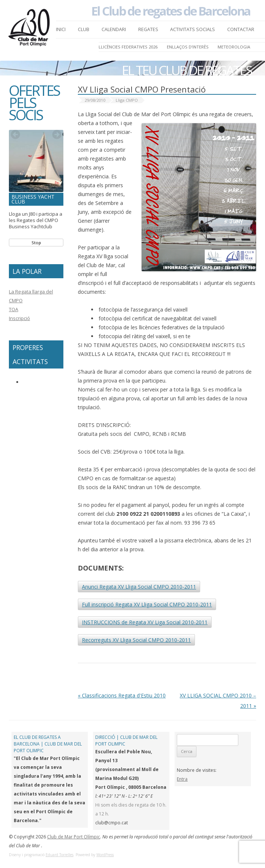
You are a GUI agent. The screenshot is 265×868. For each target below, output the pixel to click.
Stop (36, 243)
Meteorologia (234, 47)
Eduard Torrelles (59, 855)
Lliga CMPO (127, 100)
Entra (182, 779)
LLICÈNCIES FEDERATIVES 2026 (128, 47)
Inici (61, 29)
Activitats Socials (193, 29)
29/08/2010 (95, 100)
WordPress (105, 855)
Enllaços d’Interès (188, 47)
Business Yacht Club (33, 199)
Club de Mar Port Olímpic (74, 837)
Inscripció (19, 318)
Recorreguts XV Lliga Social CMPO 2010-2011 (136, 640)
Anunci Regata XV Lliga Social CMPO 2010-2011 (139, 587)
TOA (14, 309)
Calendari (114, 29)
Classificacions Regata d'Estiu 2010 (122, 695)
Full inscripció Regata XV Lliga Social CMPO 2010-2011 (147, 604)
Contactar (241, 29)
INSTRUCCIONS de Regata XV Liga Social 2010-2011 (145, 622)
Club (84, 29)
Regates (148, 29)
